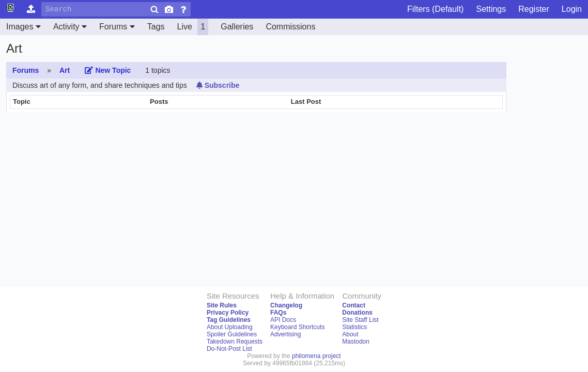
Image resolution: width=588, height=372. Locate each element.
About (350, 334)
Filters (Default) (435, 9)
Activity (70, 27)
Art (65, 70)
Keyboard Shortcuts (297, 327)
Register (534, 9)
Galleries (237, 27)
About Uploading (230, 327)
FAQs (278, 313)
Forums (117, 27)
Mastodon (356, 342)
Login (572, 9)
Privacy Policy (228, 313)
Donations (357, 313)
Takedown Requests (235, 342)
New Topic (107, 70)
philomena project (316, 356)
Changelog (286, 305)
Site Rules (222, 305)
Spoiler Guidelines (232, 334)
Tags (156, 27)
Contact (354, 305)
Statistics (354, 327)
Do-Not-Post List (229, 349)
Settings (491, 9)
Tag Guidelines (229, 320)
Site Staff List (360, 320)
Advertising (285, 334)
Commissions (290, 27)
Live (193, 27)
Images (24, 27)
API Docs (283, 320)
